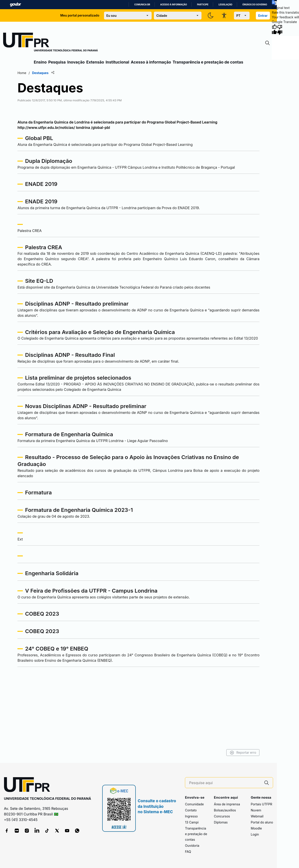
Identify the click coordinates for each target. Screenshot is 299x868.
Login (255, 834)
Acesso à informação (174, 5)
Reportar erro (231, 753)
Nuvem (256, 810)
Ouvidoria (192, 846)
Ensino (40, 62)
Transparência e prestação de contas (208, 62)
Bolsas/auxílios (225, 810)
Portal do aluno (262, 822)
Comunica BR (142, 5)
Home (34, 73)
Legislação (225, 5)
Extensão (95, 62)
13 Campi (192, 822)
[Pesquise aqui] (225, 783)
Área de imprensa (227, 804)
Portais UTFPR (261, 804)
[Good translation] (274, 30)
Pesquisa (57, 62)
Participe (203, 5)
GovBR (15, 5)
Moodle (256, 828)
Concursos (222, 816)
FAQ (188, 852)
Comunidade (194, 804)
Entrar (263, 16)
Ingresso (191, 816)
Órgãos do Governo (255, 5)
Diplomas (221, 822)
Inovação (76, 62)
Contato (191, 810)
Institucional (117, 62)
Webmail (257, 816)
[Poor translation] (280, 30)
